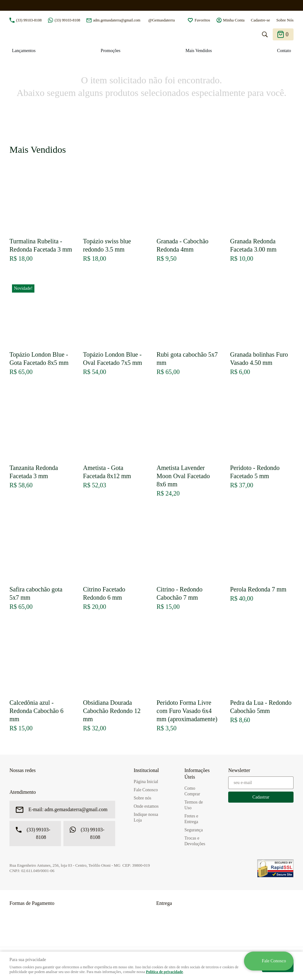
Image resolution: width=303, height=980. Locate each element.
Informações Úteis (197, 774)
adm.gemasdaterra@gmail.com (117, 20)
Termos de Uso (194, 805)
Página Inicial (146, 782)
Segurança (193, 830)
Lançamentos (24, 51)
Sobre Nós (285, 20)
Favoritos (202, 20)
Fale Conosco (146, 790)
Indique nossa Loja (146, 817)
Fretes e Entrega (191, 819)
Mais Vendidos (199, 51)
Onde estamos (146, 806)
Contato (284, 51)
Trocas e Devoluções (195, 841)
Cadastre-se (261, 20)
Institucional (146, 770)
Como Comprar (192, 791)
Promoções (110, 51)
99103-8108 (29, 20)
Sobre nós (143, 798)
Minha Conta (234, 20)
